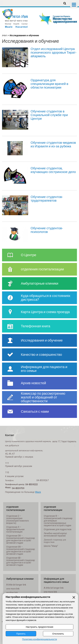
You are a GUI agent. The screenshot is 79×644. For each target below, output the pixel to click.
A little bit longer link (16, 585)
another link (12, 593)
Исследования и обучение (31, 41)
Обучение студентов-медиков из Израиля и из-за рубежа (53, 145)
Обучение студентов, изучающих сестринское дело (53, 170)
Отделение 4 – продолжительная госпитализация (15, 529)
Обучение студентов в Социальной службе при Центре (49, 115)
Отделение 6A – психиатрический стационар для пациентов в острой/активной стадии (21, 550)
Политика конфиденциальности (39, 639)
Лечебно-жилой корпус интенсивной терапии (55, 535)
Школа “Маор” (51, 546)
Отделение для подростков (58, 529)
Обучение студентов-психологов (47, 230)
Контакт (10, 435)
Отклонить (58, 634)
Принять (21, 634)
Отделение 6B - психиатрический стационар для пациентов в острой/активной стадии (21, 561)
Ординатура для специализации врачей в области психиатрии (49, 84)
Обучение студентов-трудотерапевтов (47, 199)
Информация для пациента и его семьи (56, 580)
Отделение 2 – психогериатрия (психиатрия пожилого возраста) (18, 520)
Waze (38, 492)
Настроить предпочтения (39, 627)
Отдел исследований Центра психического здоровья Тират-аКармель (54, 53)
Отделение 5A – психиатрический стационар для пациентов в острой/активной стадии (21, 539)
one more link (13, 589)
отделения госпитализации (16, 508)
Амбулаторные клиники (20, 579)
